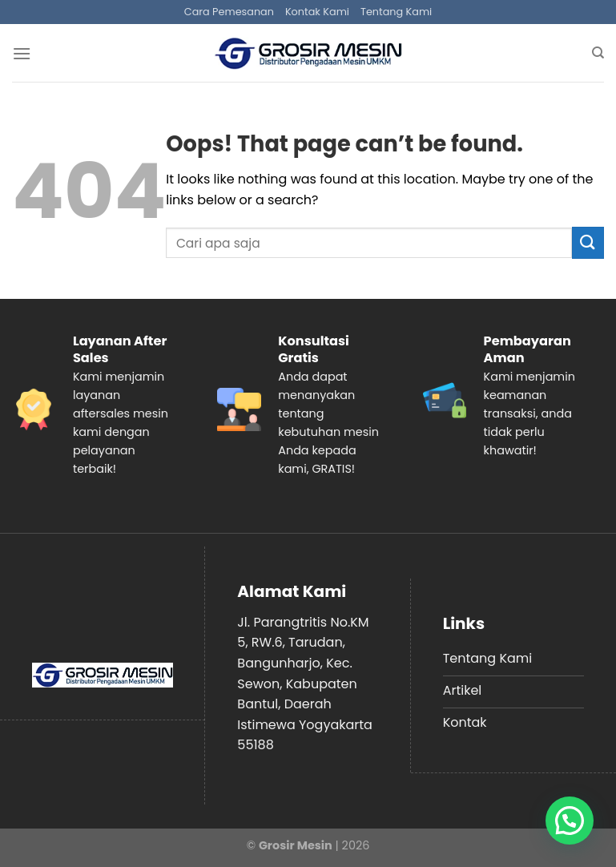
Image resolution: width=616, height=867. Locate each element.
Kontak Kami (317, 12)
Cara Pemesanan (229, 12)
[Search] (598, 53)
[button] (570, 821)
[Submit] (588, 242)
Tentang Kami (396, 12)
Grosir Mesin (296, 845)
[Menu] (22, 53)
